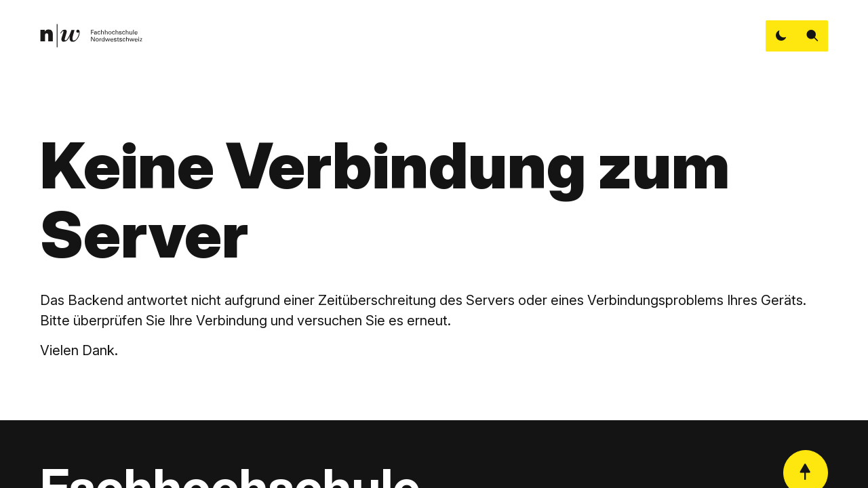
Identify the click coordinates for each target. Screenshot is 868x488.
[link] (91, 36)
